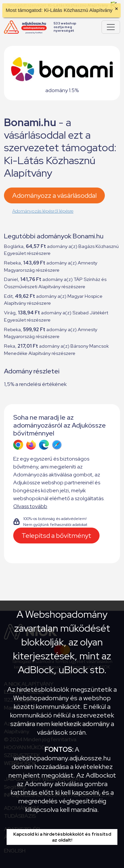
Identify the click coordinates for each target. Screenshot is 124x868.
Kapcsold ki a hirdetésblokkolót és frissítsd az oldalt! (62, 837)
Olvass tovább (30, 506)
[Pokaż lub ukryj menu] (111, 27)
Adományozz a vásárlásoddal (54, 195)
